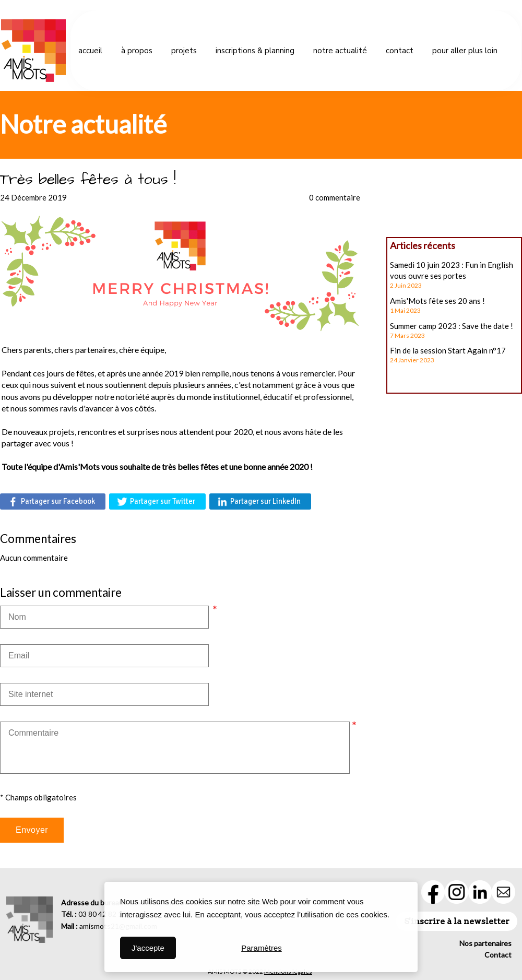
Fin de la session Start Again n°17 (448, 350)
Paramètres (262, 948)
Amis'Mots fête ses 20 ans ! (437, 301)
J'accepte (148, 948)
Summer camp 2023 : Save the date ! (452, 326)
